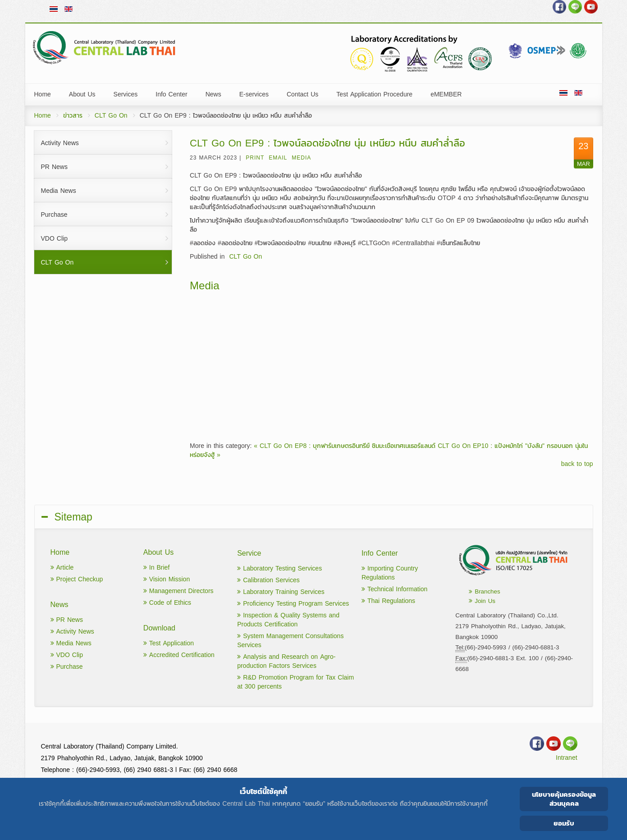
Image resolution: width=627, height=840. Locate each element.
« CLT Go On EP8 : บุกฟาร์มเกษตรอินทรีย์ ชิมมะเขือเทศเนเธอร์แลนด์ (345, 446)
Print (255, 158)
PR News (67, 620)
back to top (577, 464)
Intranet (566, 758)
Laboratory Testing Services (279, 568)
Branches (484, 591)
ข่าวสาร (73, 116)
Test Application (169, 643)
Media (301, 158)
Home (43, 116)
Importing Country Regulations (390, 573)
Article (62, 568)
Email (278, 158)
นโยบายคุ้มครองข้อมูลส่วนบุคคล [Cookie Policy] (564, 799)
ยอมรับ (564, 823)
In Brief (156, 568)
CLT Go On (111, 116)
